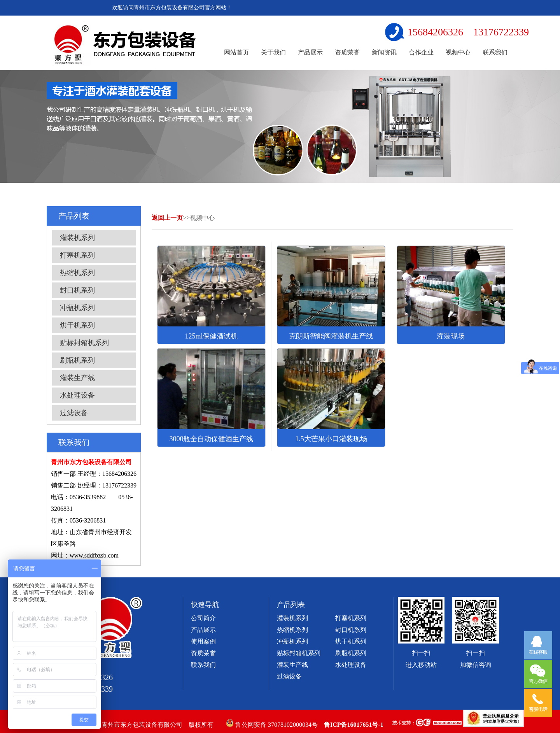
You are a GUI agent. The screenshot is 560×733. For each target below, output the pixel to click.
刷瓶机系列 (77, 360)
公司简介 (203, 618)
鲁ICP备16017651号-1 (354, 725)
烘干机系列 (77, 325)
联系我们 (495, 52)
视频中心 (458, 52)
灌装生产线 (77, 378)
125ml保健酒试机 (211, 336)
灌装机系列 (77, 238)
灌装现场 (451, 336)
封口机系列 (77, 290)
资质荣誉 (347, 52)
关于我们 (273, 52)
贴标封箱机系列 (84, 343)
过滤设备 (74, 413)
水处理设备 (77, 395)
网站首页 (236, 52)
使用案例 (203, 641)
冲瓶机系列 (77, 308)
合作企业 (421, 52)
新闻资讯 (384, 52)
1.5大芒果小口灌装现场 (331, 439)
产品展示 (310, 52)
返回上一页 (167, 218)
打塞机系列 (77, 255)
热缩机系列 (77, 273)
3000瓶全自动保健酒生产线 (211, 439)
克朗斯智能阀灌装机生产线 (331, 336)
